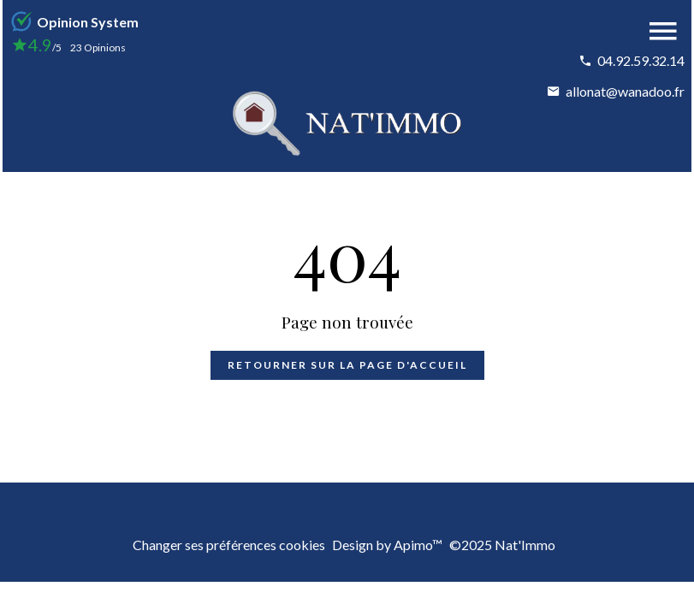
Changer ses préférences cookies (229, 545)
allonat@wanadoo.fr (625, 91)
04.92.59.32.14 (641, 60)
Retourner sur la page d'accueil (347, 365)
